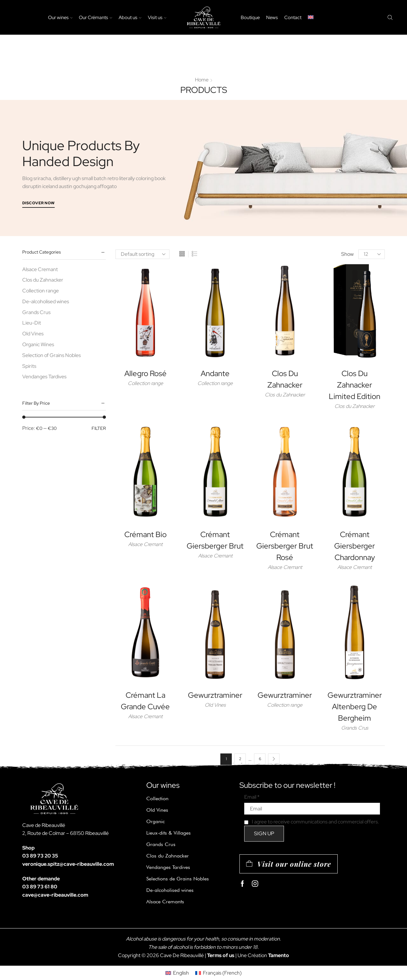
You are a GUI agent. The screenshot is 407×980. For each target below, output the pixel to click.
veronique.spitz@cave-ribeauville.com (68, 864)
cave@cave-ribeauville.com (55, 895)
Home (202, 80)
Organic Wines (38, 344)
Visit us (157, 17)
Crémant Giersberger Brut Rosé (285, 546)
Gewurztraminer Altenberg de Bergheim (355, 707)
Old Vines (215, 705)
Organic (155, 821)
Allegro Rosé (145, 373)
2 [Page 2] (240, 759)
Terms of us (221, 955)
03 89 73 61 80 (40, 887)
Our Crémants (96, 17)
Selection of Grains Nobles (52, 355)
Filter (99, 428)
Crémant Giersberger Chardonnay (355, 546)
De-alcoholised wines (46, 301)
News (272, 17)
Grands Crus (355, 728)
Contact (293, 17)
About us (130, 17)
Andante (215, 373)
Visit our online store (294, 864)
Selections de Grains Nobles (178, 879)
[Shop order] (142, 254)
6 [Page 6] (260, 759)
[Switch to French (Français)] (218, 973)
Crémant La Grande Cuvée (145, 701)
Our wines (60, 17)
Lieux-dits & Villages (169, 833)
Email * (252, 797)
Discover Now (38, 203)
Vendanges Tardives (44, 377)
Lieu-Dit (32, 323)
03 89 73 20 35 (40, 856)
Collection (157, 798)
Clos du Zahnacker (285, 395)
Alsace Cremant (145, 544)
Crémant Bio (145, 534)
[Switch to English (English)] (177, 973)
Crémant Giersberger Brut (215, 540)
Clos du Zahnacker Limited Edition (355, 385)
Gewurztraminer (215, 695)
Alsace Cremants (165, 902)
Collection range (145, 383)
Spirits (29, 366)
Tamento (279, 955)
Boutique (250, 17)
